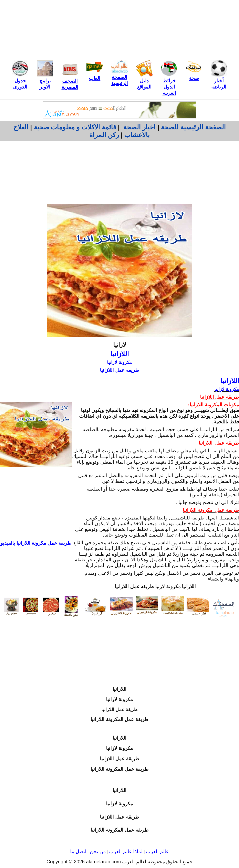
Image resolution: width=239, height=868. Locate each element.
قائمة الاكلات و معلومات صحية (75, 127)
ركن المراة (104, 135)
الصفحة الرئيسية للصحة (193, 127)
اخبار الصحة (139, 127)
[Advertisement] (119, 28)
